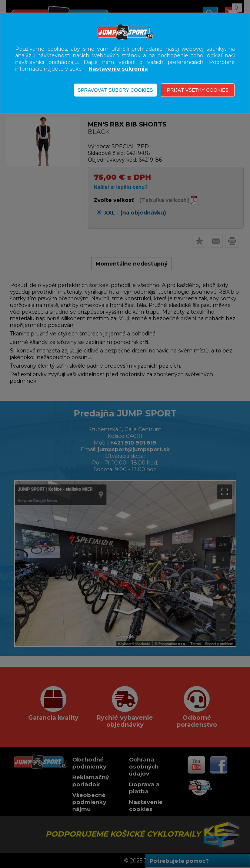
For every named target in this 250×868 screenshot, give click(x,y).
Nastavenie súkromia (118, 69)
